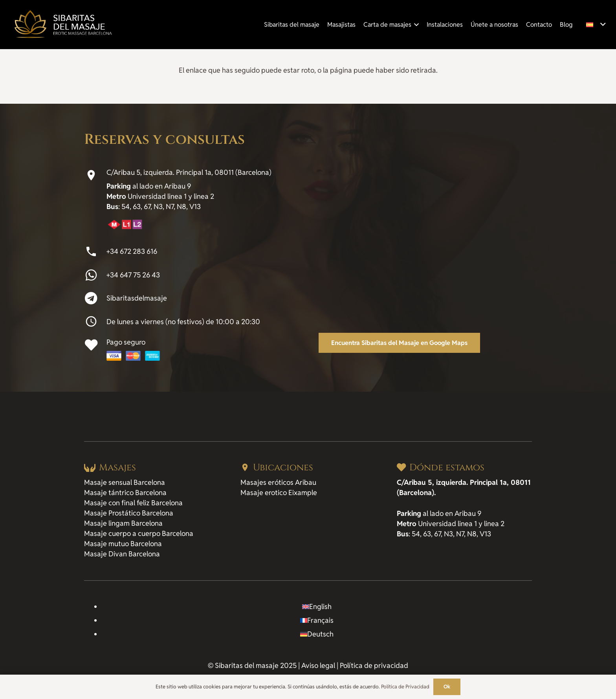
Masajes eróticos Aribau (278, 482)
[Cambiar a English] (317, 606)
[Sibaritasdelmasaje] (95, 298)
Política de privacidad (374, 665)
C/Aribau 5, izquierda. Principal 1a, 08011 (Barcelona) (189, 172)
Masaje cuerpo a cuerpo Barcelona (139, 533)
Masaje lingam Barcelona (123, 523)
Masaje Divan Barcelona (122, 554)
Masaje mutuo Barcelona (123, 544)
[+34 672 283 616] (95, 251)
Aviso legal (318, 665)
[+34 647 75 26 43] (95, 275)
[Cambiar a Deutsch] (317, 634)
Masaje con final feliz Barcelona (133, 503)
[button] (415, 25)
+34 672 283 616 (132, 251)
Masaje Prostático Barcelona (129, 513)
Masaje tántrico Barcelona (125, 493)
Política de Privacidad (405, 687)
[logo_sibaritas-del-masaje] (62, 25)
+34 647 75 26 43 (133, 275)
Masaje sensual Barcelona (125, 482)
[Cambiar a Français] (317, 620)
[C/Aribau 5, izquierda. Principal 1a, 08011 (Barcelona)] (95, 175)
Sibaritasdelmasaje (137, 298)
